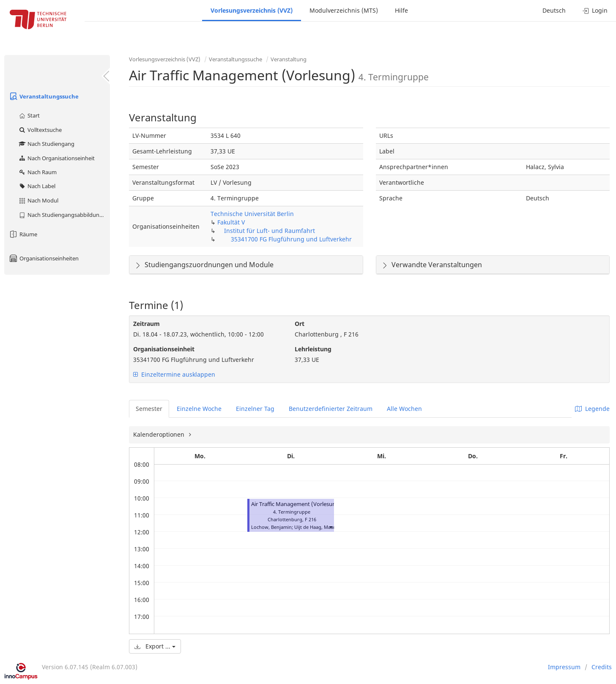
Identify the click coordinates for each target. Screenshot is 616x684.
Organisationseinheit (164, 349)
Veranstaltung (289, 59)
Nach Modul (38, 200)
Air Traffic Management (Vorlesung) (296, 504)
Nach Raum (37, 172)
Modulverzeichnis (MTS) (344, 10)
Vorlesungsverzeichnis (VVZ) (252, 10)
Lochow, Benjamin (271, 527)
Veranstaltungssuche (44, 96)
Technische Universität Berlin (252, 214)
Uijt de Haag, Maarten (318, 527)
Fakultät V (231, 222)
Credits (602, 667)
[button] (331, 527)
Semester (149, 409)
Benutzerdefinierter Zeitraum (331, 409)
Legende (592, 409)
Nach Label (37, 186)
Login (595, 10)
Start (29, 115)
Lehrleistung (313, 349)
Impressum (564, 667)
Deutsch (554, 10)
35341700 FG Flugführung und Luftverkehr (291, 239)
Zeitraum (146, 324)
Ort (300, 324)
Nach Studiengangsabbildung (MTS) (64, 215)
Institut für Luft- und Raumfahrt (270, 231)
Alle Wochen (404, 409)
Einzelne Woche (199, 409)
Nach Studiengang (46, 144)
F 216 (311, 519)
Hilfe (401, 10)
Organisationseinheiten (44, 258)
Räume (23, 234)
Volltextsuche (40, 130)
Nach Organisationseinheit (56, 158)
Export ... (155, 646)
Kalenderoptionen (160, 434)
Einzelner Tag (255, 409)
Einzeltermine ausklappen (174, 374)
